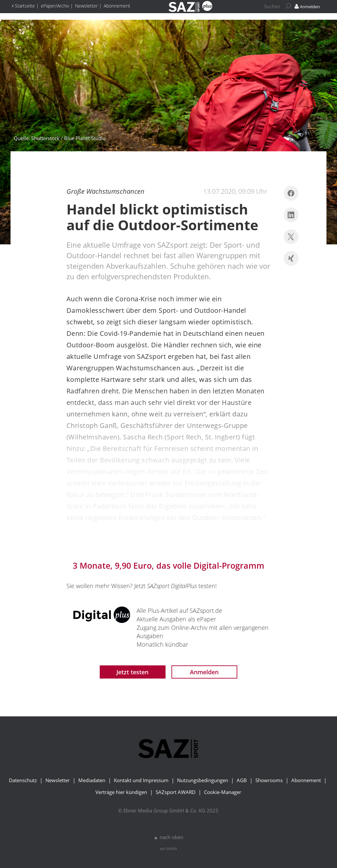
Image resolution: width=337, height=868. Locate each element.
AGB (242, 780)
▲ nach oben (168, 837)
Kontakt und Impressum (141, 780)
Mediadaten (92, 780)
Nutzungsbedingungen (203, 780)
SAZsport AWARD (176, 792)
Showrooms (269, 780)
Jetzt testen (132, 672)
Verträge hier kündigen (121, 792)
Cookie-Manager (223, 792)
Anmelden (204, 672)
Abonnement (306, 780)
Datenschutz (23, 780)
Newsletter (58, 780)
